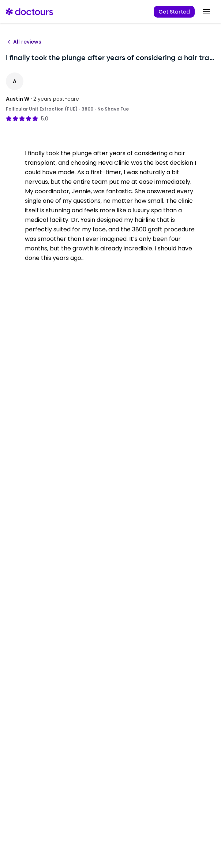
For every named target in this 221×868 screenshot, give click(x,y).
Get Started (174, 12)
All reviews (24, 42)
